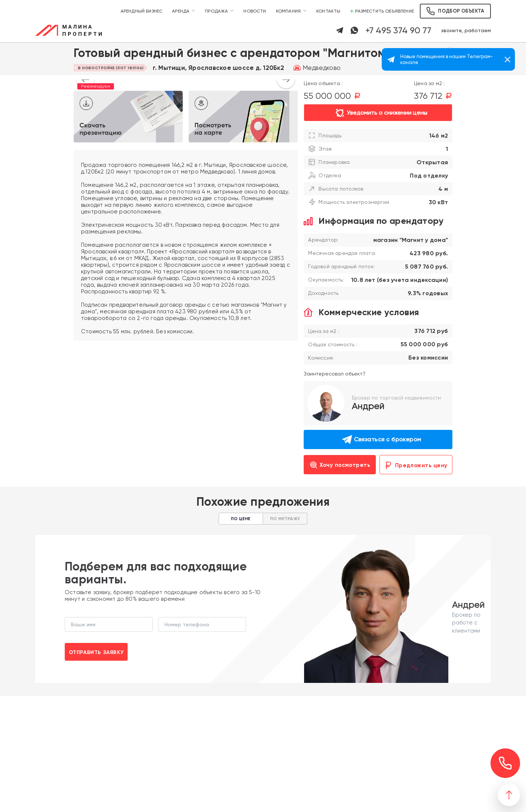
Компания (288, 11)
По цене (241, 519)
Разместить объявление (382, 11)
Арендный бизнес (142, 11)
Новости (255, 11)
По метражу (285, 519)
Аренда (181, 11)
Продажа (216, 11)
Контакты (328, 11)
